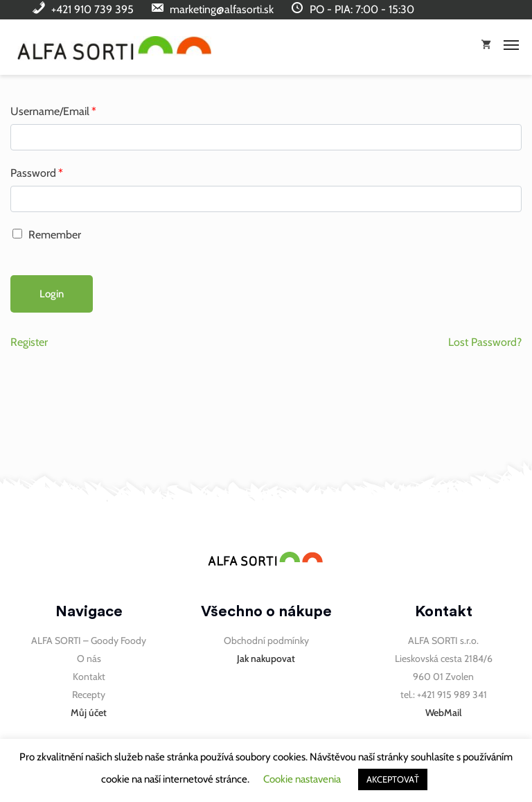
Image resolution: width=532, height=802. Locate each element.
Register (29, 342)
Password (37, 173)
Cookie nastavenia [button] (302, 779)
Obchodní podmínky (266, 640)
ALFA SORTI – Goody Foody (89, 640)
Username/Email (53, 111)
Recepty (89, 695)
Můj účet (89, 713)
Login (52, 294)
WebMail (443, 713)
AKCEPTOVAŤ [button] (393, 779)
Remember (47, 235)
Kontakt (89, 677)
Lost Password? (485, 342)
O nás (89, 659)
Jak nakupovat (266, 659)
